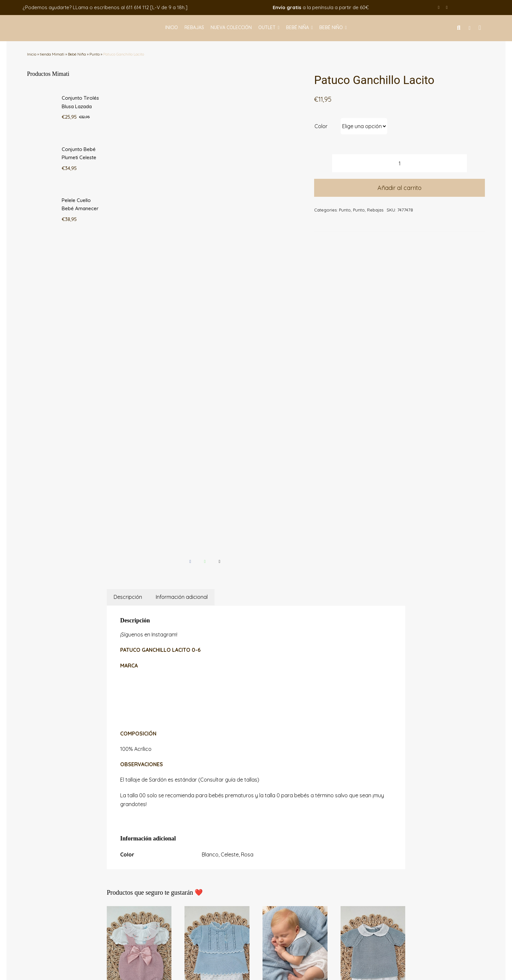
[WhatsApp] (205, 237)
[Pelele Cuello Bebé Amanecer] (295, 586)
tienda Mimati (52, 54)
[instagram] (447, 7)
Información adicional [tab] (182, 273)
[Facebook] (190, 237)
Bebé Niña (77, 54)
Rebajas (375, 210)
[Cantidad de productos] (400, 163)
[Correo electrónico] (220, 237)
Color (321, 126)
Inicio (32, 54)
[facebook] (439, 7)
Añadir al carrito (400, 188)
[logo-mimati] (48, 23)
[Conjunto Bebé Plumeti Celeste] (217, 586)
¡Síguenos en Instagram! (149, 310)
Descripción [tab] (128, 273)
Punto (95, 54)
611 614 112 (137, 7)
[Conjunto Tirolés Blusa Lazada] (139, 586)
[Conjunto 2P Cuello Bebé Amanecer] (373, 586)
